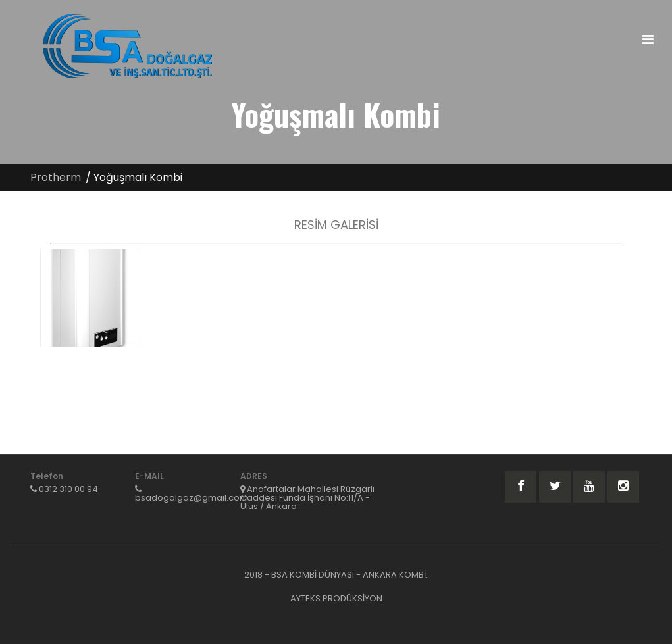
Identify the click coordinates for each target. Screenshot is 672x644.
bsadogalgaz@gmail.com (192, 498)
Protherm (56, 177)
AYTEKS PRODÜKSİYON (336, 598)
